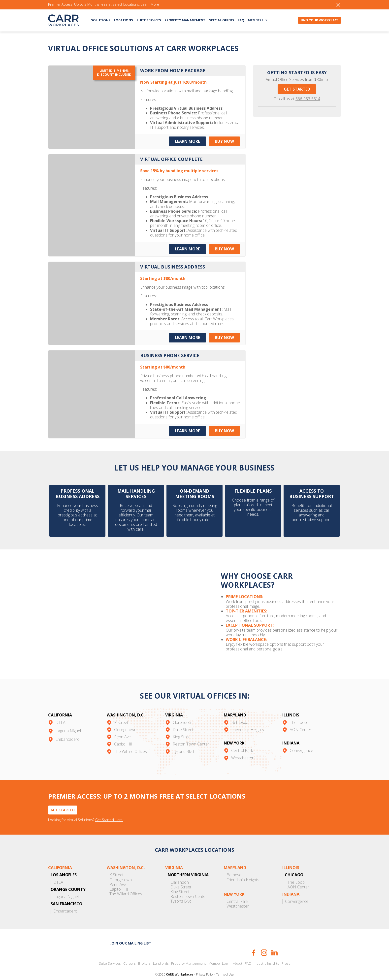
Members (256, 20)
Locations (123, 20)
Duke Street (183, 721)
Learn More (150, 5)
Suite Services (149, 20)
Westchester (242, 749)
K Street (121, 713)
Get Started (297, 89)
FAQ (241, 20)
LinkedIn (275, 944)
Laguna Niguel (68, 722)
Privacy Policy (205, 966)
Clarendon (182, 713)
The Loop (298, 713)
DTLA (61, 713)
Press (286, 954)
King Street (182, 728)
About (238, 954)
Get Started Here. (109, 811)
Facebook (254, 944)
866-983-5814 (308, 99)
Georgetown (125, 721)
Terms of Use (225, 966)
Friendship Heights (248, 721)
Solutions (101, 20)
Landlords (161, 954)
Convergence (301, 741)
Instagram (264, 944)
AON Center (301, 721)
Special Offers (222, 20)
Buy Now (225, 141)
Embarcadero (68, 730)
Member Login (219, 954)
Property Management (185, 20)
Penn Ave (122, 728)
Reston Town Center (191, 735)
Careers (130, 954)
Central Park (242, 741)
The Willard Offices (130, 742)
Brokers (144, 954)
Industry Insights (266, 954)
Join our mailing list (131, 934)
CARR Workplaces (63, 20)
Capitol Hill (123, 735)
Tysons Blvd (183, 742)
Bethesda (240, 713)
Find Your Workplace (319, 20)
